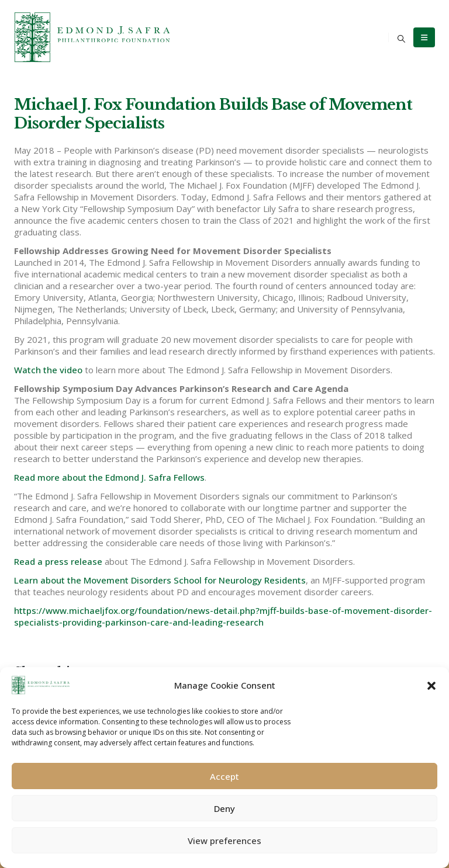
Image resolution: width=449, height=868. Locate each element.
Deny (224, 808)
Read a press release (58, 561)
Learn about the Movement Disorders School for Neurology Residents (160, 580)
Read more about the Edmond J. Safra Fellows (109, 477)
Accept (224, 776)
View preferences (224, 841)
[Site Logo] (93, 37)
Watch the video (48, 370)
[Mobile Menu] (424, 37)
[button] (431, 685)
